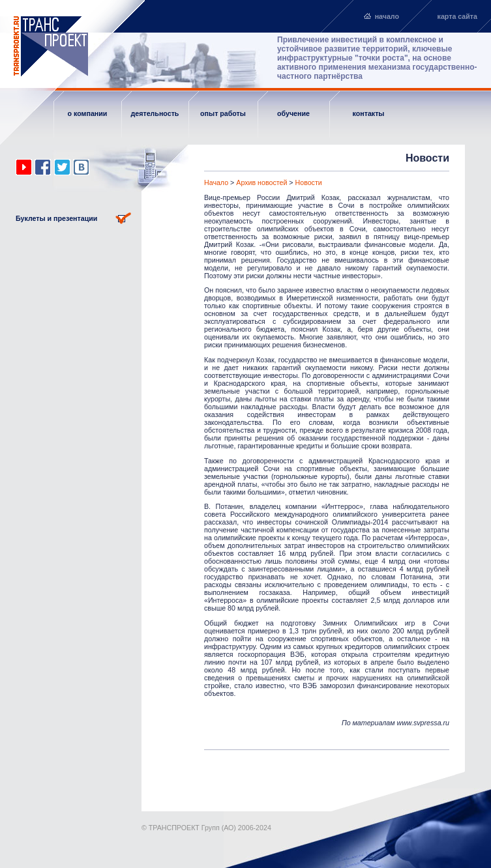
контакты (369, 113)
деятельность (155, 113)
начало (387, 16)
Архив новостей (261, 182)
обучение (293, 113)
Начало (216, 182)
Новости (309, 182)
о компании (88, 113)
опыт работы (223, 113)
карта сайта (457, 16)
